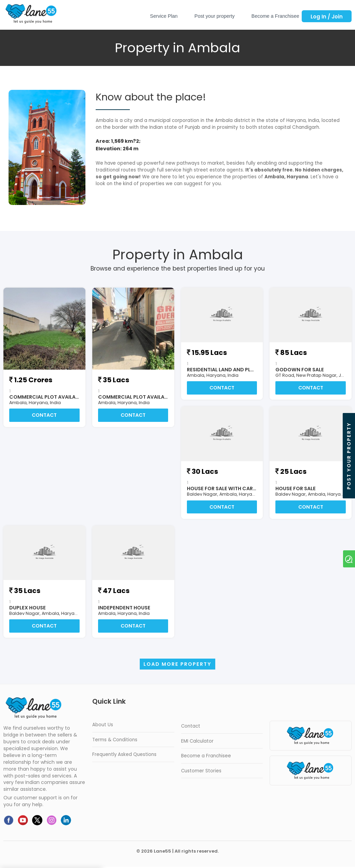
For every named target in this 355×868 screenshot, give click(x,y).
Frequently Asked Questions (124, 756)
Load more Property (177, 665)
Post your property (215, 16)
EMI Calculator (197, 742)
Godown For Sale (300, 370)
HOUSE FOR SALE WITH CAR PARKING (231, 489)
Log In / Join (327, 17)
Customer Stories (201, 772)
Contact (44, 415)
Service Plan (164, 16)
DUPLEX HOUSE (28, 608)
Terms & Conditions (115, 741)
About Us (103, 726)
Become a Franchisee (275, 16)
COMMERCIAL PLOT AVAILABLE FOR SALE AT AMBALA (73, 397)
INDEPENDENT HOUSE (124, 608)
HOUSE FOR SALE (296, 489)
